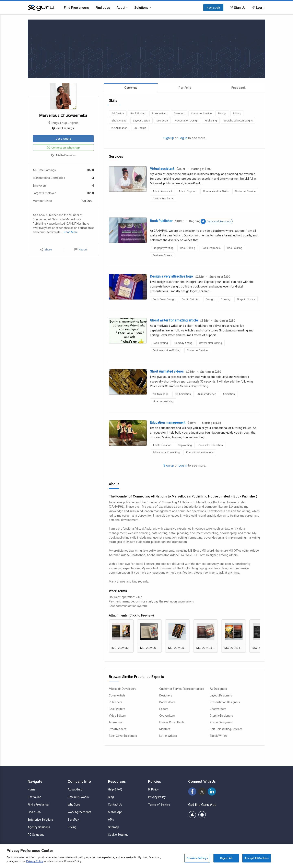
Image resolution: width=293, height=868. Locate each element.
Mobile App (115, 812)
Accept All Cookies (257, 858)
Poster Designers (221, 722)
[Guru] (41, 8)
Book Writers (117, 709)
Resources (117, 781)
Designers (166, 695)
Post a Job (213, 8)
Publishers (116, 702)
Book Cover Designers (123, 736)
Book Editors (167, 702)
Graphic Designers (221, 716)
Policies (155, 781)
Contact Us (115, 805)
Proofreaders (118, 729)
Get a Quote (63, 139)
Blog (111, 797)
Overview (131, 88)
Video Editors (117, 716)
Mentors (165, 729)
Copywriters (167, 716)
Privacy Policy (157, 797)
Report (81, 249)
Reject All (226, 858)
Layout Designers (221, 695)
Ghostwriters (218, 709)
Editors (164, 709)
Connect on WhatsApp (63, 148)
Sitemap (114, 827)
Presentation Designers (225, 702)
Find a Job (34, 812)
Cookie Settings (118, 835)
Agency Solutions (39, 827)
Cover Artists (117, 695)
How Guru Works (78, 797)
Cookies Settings (197, 858)
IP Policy (153, 789)
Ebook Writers (219, 736)
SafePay (73, 820)
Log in (183, 138)
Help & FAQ (115, 789)
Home (32, 789)
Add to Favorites (63, 156)
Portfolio (185, 88)
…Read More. (70, 232)
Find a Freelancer (39, 805)
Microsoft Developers (123, 689)
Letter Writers (168, 736)
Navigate (35, 781)
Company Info (79, 781)
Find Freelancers (76, 8)
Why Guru (74, 805)
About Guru (75, 789)
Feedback (238, 88)
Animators (116, 722)
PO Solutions (36, 835)
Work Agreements (79, 812)
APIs (111, 820)
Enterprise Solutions (41, 820)
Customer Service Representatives (182, 689)
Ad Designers (218, 689)
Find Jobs (103, 8)
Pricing (72, 827)
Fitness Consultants (172, 722)
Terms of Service (159, 805)
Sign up (169, 138)
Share (46, 250)
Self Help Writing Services (226, 729)
